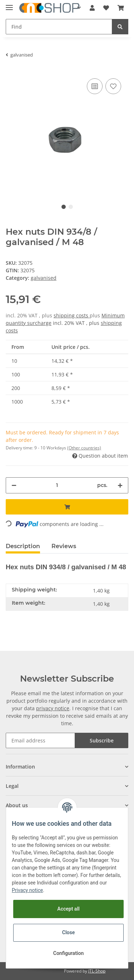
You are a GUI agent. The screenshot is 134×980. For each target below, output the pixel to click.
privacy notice (53, 708)
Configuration (68, 953)
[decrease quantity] (14, 485)
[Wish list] (106, 8)
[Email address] (40, 740)
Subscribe (102, 740)
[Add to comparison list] (95, 86)
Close (68, 932)
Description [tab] (23, 546)
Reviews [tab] (64, 546)
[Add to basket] (67, 507)
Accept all (68, 909)
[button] (92, 8)
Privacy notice (27, 890)
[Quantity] (57, 485)
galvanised (44, 278)
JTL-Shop (97, 971)
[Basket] (121, 8)
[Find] (59, 27)
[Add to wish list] (113, 86)
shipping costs (72, 315)
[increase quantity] (120, 485)
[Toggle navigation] (9, 4)
